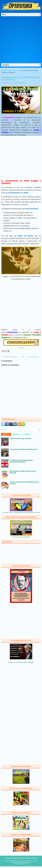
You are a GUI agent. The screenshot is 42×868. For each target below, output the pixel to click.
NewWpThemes (15, 861)
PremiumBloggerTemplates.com (21, 862)
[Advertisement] (21, 41)
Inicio (4, 70)
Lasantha (35, 861)
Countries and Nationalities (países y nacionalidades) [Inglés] (22, 461)
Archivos (26, 434)
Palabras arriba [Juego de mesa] (20, 438)
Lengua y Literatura (13, 70)
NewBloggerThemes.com (21, 864)
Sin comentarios (20, 83)
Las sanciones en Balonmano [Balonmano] (23, 449)
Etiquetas (16, 434)
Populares (6, 434)
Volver (21, 348)
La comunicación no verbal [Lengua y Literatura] (21, 78)
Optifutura (6, 83)
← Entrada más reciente (9, 357)
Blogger (31, 662)
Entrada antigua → (34, 357)
